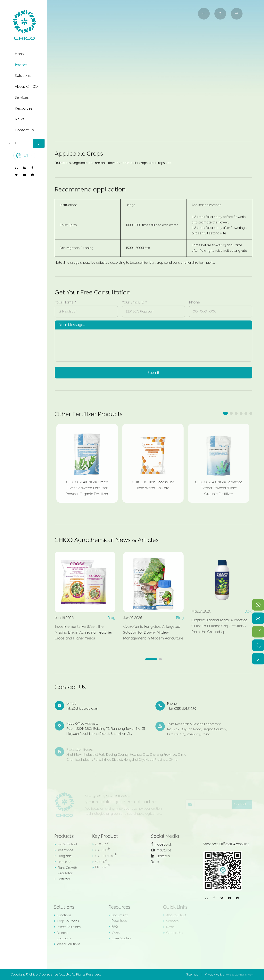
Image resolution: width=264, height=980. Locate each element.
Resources (24, 108)
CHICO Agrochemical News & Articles (107, 540)
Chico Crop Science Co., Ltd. (50, 974)
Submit (153, 370)
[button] (225, 413)
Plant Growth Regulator (64, 870)
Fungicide (61, 856)
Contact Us (24, 130)
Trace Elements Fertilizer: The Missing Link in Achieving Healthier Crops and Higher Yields (81, 632)
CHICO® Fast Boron (157, 35)
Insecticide (62, 850)
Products (21, 65)
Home (20, 54)
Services (22, 97)
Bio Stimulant (64, 844)
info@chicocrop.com (82, 712)
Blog (109, 618)
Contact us (178, 101)
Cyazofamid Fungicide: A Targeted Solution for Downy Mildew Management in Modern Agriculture (150, 632)
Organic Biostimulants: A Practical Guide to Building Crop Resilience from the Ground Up (217, 626)
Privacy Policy (215, 974)
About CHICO (26, 87)
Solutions (23, 76)
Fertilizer (116, 35)
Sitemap (192, 974)
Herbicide (61, 862)
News (20, 119)
